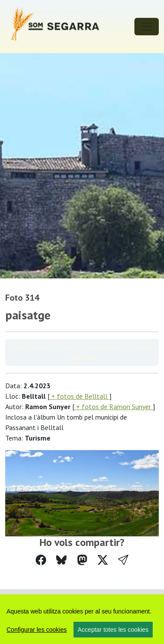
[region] (82, 619)
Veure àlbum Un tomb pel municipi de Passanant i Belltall (82, 353)
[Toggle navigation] (147, 27)
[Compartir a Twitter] (103, 560)
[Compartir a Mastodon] (82, 560)
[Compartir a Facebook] (41, 560)
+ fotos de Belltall (79, 396)
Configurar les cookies (37, 630)
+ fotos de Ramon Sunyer (114, 407)
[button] (123, 560)
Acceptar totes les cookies (113, 630)
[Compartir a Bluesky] (61, 560)
